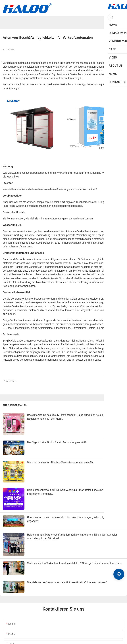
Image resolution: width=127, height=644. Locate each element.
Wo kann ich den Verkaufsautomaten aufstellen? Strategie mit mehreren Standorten (74, 563)
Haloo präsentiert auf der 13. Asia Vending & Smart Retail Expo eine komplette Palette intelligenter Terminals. (75, 492)
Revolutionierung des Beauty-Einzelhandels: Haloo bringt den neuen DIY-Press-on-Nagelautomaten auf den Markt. (73, 417)
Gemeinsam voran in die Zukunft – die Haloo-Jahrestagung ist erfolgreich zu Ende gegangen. (73, 519)
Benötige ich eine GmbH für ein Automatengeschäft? (57, 442)
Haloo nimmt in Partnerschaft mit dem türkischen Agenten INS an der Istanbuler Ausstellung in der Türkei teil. (72, 537)
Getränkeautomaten (27, 259)
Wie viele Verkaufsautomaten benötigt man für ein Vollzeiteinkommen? (67, 582)
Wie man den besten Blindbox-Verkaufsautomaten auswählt (61, 463)
